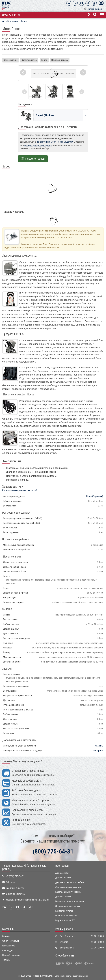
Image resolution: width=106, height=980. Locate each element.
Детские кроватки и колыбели (70, 882)
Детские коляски (63, 878)
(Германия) (95, 496)
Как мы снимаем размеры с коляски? (20, 490)
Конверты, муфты (64, 911)
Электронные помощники (68, 906)
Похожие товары (60, 60)
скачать (99, 746)
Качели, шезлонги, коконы (68, 892)
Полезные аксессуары (66, 916)
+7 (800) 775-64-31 (15, 876)
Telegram (10, 882)
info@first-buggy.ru (15, 888)
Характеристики (29, 60)
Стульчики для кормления (68, 887)
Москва (6, 936)
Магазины (8, 929)
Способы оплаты (65, 956)
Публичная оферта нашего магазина (71, 976)
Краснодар (8, 951)
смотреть (98, 751)
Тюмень (6, 960)
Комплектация (11, 60)
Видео (44, 60)
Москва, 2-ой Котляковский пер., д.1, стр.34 (27, 900)
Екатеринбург (9, 946)
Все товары (62, 866)
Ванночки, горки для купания (70, 901)
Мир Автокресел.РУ (65, 920)
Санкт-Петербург (11, 941)
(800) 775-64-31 (11, 15)
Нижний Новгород (11, 955)
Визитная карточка (15, 894)
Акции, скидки (62, 873)
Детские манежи (63, 897)
